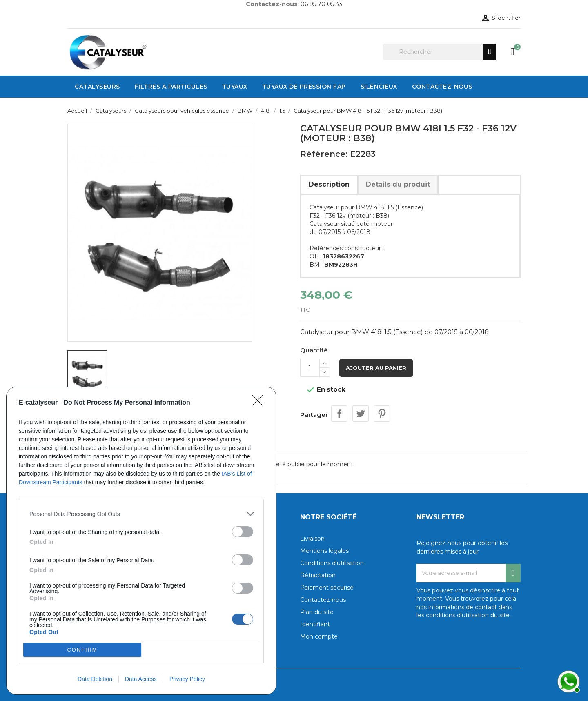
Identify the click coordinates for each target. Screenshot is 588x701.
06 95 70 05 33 (321, 4)
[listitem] (141, 514)
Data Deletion (95, 679)
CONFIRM (82, 650)
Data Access (141, 679)
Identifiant (315, 624)
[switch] (243, 532)
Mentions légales (324, 551)
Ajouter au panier (376, 368)
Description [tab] (329, 184)
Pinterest (382, 414)
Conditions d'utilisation (332, 563)
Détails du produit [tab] (398, 184)
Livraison (312, 539)
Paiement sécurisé (327, 588)
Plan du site (317, 612)
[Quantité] (310, 368)
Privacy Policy (187, 679)
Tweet (361, 414)
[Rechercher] (439, 52)
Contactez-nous (323, 600)
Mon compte (319, 636)
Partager (339, 414)
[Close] (260, 403)
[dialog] (141, 541)
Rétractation (318, 575)
